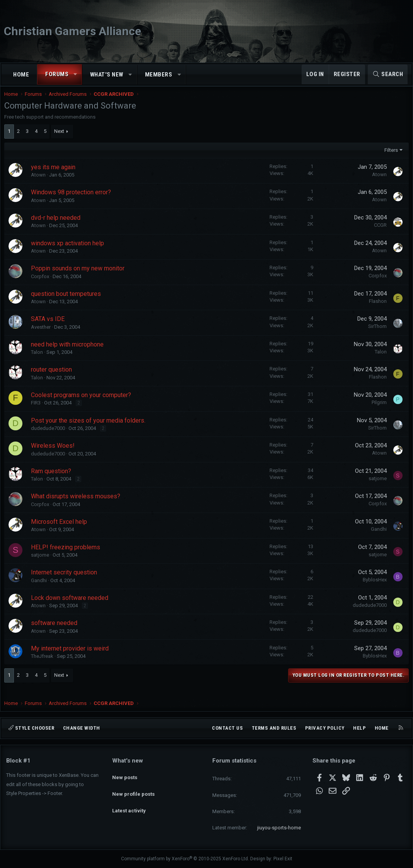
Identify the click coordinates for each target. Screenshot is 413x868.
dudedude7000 (50, 436)
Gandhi (377, 537)
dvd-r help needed (58, 225)
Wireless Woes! (55, 453)
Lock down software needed (72, 606)
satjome (376, 486)
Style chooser (31, 728)
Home (21, 75)
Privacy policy (325, 728)
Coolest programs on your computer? (83, 403)
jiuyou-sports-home (279, 828)
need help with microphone (69, 352)
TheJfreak (44, 664)
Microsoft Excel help (61, 529)
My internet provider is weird (72, 656)
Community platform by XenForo (185, 859)
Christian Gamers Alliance (73, 31)
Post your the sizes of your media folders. (90, 428)
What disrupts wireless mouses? (78, 504)
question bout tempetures (68, 302)
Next (61, 139)
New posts (125, 774)
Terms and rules (274, 728)
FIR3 (38, 410)
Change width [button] (82, 728)
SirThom (375, 334)
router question (53, 377)
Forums (57, 74)
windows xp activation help (69, 251)
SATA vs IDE (50, 327)
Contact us (227, 728)
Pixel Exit (283, 859)
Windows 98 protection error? (73, 200)
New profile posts (133, 788)
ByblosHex (373, 587)
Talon (39, 360)
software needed (56, 631)
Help (359, 728)
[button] (76, 74)
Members (159, 75)
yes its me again (55, 175)
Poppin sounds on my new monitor (80, 276)
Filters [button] (389, 158)
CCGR (378, 233)
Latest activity (129, 802)
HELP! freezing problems (67, 555)
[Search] (388, 74)
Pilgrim (377, 410)
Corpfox (42, 284)
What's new (107, 75)
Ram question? (53, 479)
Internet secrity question (66, 580)
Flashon (376, 309)
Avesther (43, 335)
